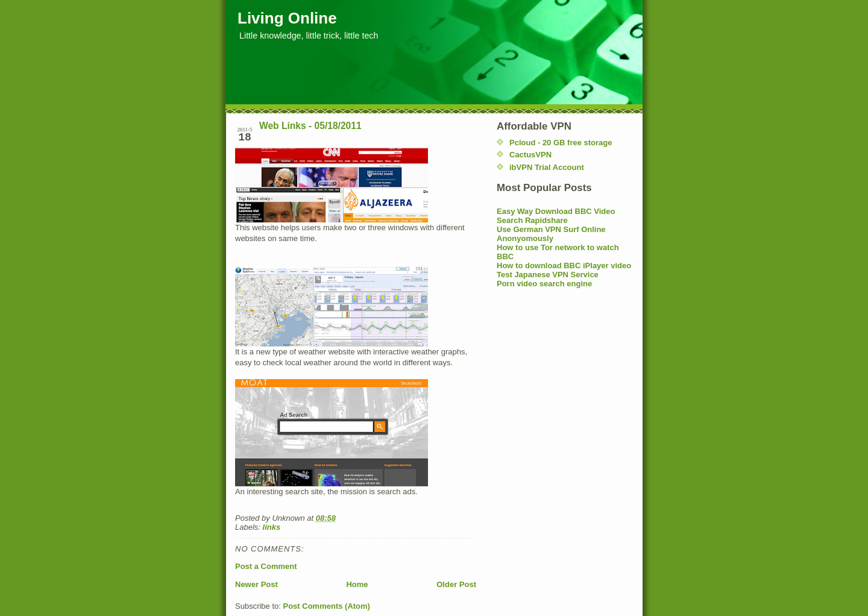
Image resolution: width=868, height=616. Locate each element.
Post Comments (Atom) (327, 606)
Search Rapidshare (532, 220)
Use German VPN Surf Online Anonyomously (551, 234)
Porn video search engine (544, 284)
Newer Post (256, 584)
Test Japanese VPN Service (548, 275)
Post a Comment (266, 566)
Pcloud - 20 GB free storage (561, 143)
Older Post (456, 584)
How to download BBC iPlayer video (564, 266)
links (272, 527)
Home (357, 584)
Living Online (287, 18)
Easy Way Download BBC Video (556, 211)
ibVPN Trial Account (547, 167)
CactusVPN (530, 155)
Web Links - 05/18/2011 (310, 126)
